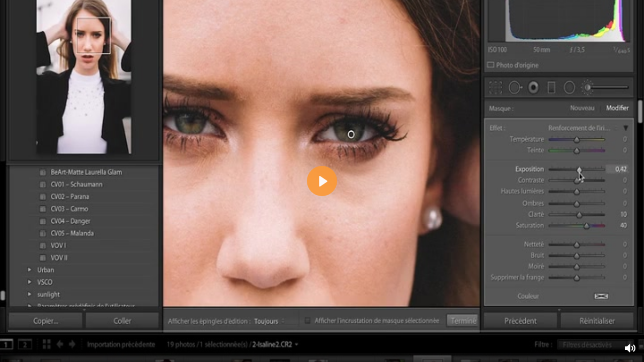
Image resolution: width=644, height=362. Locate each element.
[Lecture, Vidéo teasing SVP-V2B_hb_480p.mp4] (322, 181)
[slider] (323, 331)
